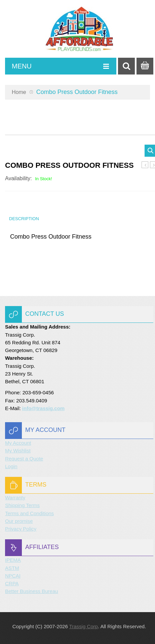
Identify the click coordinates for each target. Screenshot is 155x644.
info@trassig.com (43, 408)
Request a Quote (24, 459)
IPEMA (13, 560)
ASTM (12, 568)
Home (19, 92)
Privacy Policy (21, 529)
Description (24, 219)
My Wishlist (18, 451)
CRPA (12, 583)
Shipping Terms (22, 505)
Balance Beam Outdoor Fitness (145, 165)
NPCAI (13, 576)
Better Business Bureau (32, 591)
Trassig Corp (84, 626)
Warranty (15, 498)
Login (11, 466)
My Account (18, 443)
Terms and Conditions (29, 513)
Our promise (19, 521)
